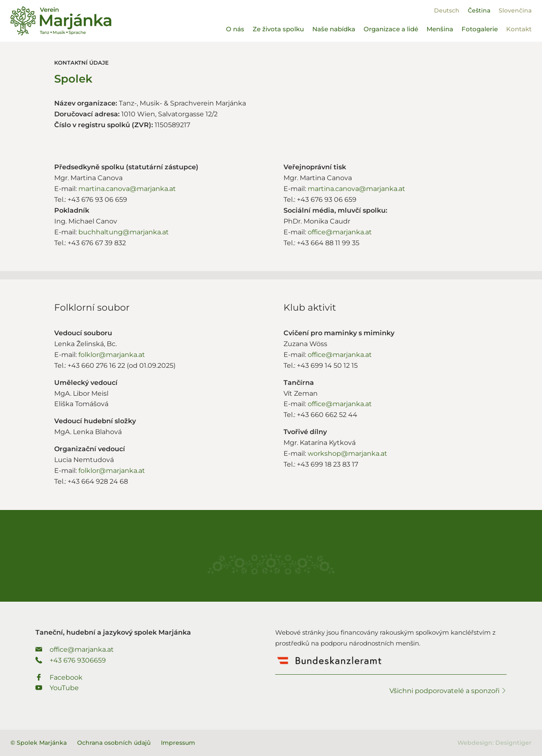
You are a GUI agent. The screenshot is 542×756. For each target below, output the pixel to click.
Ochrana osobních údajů (114, 743)
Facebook (59, 677)
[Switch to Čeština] (479, 10)
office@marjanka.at (340, 232)
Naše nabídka (334, 29)
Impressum (178, 743)
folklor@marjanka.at (112, 355)
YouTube (57, 688)
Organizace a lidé (391, 29)
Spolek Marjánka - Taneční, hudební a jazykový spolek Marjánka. (61, 21)
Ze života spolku (278, 29)
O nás (235, 29)
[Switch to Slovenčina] (515, 10)
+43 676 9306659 (71, 660)
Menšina (440, 29)
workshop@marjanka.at (348, 453)
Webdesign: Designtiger (494, 743)
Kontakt (519, 29)
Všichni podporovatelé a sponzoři (448, 691)
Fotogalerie (480, 29)
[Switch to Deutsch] (447, 10)
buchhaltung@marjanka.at (124, 232)
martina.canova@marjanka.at (127, 189)
